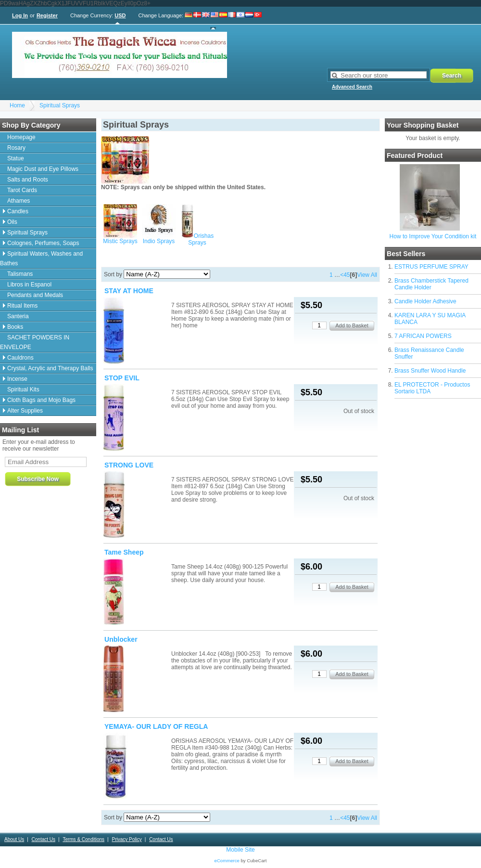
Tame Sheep (124, 552)
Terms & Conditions (83, 839)
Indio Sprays (159, 241)
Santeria (18, 316)
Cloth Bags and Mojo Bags (41, 400)
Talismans (20, 274)
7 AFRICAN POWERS (423, 336)
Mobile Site (240, 850)
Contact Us (44, 839)
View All (367, 275)
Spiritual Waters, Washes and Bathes (41, 259)
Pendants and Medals (35, 295)
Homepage (21, 137)
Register (47, 15)
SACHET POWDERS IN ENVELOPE (35, 342)
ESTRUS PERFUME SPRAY (431, 267)
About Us (14, 839)
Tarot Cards (22, 190)
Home (17, 105)
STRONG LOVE (129, 465)
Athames (19, 201)
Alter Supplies (25, 411)
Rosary (16, 148)
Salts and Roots (28, 180)
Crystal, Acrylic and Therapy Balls (50, 368)
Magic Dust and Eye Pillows (43, 169)
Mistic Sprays (120, 241)
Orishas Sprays (201, 239)
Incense (17, 379)
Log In (20, 15)
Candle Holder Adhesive (425, 301)
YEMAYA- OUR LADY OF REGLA (156, 726)
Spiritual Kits (23, 389)
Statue (16, 158)
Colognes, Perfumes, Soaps (43, 243)
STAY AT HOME (129, 291)
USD (120, 15)
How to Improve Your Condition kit (433, 236)
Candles (18, 211)
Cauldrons (20, 358)
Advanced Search (352, 87)
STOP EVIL (122, 378)
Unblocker (121, 639)
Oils (12, 222)
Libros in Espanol (29, 285)
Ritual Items (22, 306)
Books (15, 327)
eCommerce (227, 861)
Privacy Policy (127, 839)
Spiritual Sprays (60, 105)
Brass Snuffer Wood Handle (430, 371)
